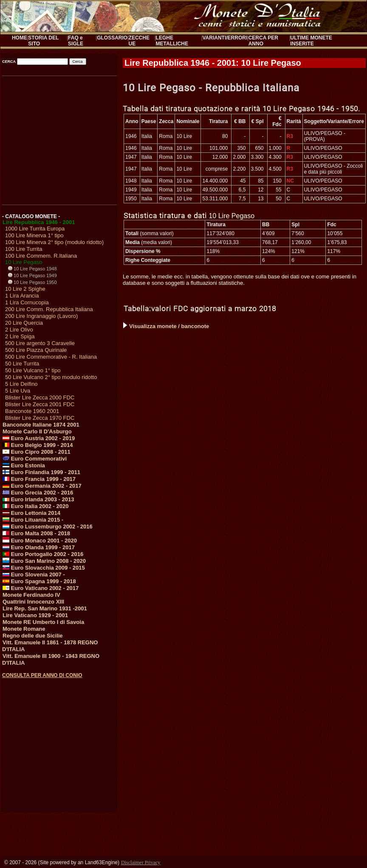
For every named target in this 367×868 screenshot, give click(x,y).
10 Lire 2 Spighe (25, 289)
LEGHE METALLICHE (172, 41)
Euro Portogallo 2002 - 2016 (43, 554)
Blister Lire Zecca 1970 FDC (40, 418)
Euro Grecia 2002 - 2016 (38, 493)
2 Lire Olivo (19, 330)
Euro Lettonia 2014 (31, 513)
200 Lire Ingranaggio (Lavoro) (41, 316)
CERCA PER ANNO (263, 41)
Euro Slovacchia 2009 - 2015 (44, 568)
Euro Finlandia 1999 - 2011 (41, 472)
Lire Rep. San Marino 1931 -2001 (45, 608)
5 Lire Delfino (21, 384)
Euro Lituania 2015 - (33, 520)
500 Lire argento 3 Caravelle (40, 343)
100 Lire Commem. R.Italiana (41, 256)
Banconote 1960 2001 (32, 411)
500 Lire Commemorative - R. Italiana (51, 357)
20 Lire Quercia (24, 323)
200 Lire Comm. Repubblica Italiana (49, 309)
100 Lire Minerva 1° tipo (34, 235)
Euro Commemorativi (35, 459)
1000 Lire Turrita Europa (35, 229)
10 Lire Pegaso (24, 262)
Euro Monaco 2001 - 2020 (40, 541)
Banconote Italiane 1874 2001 (41, 425)
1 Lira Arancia (22, 296)
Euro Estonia (24, 465)
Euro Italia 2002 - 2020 (35, 506)
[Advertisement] (59, 138)
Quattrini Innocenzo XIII (33, 602)
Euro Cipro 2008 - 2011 (37, 452)
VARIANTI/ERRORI (225, 38)
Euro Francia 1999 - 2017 (39, 479)
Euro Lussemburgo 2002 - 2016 (48, 527)
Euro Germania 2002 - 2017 (42, 486)
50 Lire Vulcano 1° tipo (33, 370)
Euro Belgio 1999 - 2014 (38, 445)
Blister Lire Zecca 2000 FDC (40, 397)
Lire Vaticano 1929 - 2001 (35, 615)
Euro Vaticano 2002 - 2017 (41, 588)
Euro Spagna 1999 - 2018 (39, 581)
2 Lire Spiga (20, 336)
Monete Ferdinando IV (31, 595)
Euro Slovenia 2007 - (34, 574)
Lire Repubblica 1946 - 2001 (39, 222)
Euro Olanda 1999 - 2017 (39, 547)
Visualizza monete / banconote (166, 326)
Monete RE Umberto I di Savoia (43, 622)
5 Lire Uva (18, 391)
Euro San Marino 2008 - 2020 (44, 561)
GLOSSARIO (112, 38)
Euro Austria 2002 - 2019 (39, 438)
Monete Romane (24, 629)
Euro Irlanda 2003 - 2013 (38, 499)
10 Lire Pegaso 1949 (32, 275)
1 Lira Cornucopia (27, 302)
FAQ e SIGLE (76, 41)
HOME (20, 38)
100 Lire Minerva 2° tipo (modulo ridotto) (54, 242)
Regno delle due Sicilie (33, 636)
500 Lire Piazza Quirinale (36, 350)
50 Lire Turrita (22, 364)
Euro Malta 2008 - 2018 (36, 533)
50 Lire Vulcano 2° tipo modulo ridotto (51, 377)
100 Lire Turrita (24, 249)
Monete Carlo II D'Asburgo (37, 431)
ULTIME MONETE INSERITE (311, 41)
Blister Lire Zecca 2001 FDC (40, 404)
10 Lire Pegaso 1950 (32, 282)
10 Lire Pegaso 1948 (32, 269)
